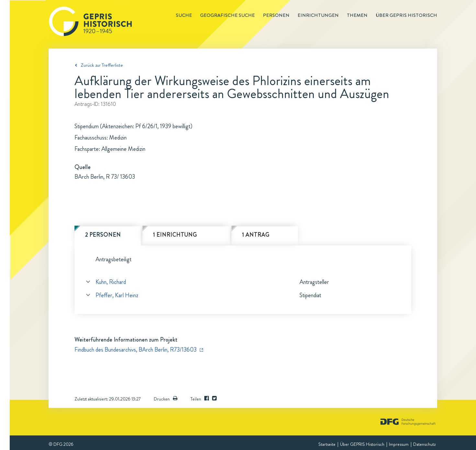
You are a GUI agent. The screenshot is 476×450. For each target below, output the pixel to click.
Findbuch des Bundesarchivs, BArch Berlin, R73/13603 (136, 350)
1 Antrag (256, 235)
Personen (276, 15)
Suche (184, 15)
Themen (357, 15)
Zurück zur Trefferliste (102, 65)
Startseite (327, 444)
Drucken (166, 399)
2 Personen (103, 235)
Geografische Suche (227, 15)
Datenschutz (424, 444)
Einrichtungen (318, 15)
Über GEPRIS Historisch (362, 444)
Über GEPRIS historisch (406, 15)
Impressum (399, 444)
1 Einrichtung (175, 235)
